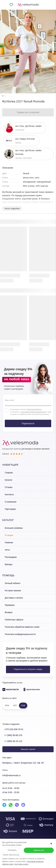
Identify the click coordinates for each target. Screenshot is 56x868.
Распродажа (11, 557)
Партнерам (10, 509)
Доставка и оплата (14, 598)
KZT (15, 706)
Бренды (9, 564)
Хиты (7, 550)
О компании (11, 502)
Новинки (9, 542)
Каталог (9, 480)
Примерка (10, 605)
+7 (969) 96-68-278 (13, 735)
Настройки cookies (21, 864)
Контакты (9, 494)
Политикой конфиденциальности (34, 412)
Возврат (9, 612)
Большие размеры (14, 528)
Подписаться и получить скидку (28, 669)
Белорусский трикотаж (12, 449)
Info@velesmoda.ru (11, 775)
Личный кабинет (13, 583)
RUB (23, 706)
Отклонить (12, 850)
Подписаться (28, 423)
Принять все (39, 850)
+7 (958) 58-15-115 (13, 741)
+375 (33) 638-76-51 (14, 729)
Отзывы (9, 487)
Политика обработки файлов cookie (22, 627)
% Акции (9, 535)
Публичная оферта (14, 620)
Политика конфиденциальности (20, 634)
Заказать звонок (28, 749)
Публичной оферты (34, 409)
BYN (7, 706)
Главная (9, 473)
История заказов (13, 591)
